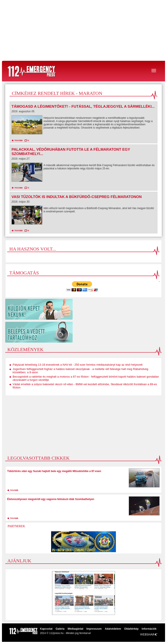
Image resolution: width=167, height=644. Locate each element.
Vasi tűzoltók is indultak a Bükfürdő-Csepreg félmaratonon (77, 197)
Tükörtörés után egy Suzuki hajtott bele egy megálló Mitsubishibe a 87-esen (54, 471)
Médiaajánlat (75, 629)
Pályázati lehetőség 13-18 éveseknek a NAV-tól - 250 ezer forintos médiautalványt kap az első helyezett (78, 365)
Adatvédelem (113, 629)
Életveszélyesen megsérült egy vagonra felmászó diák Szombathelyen (51, 499)
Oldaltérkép (131, 629)
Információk (149, 629)
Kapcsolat (46, 629)
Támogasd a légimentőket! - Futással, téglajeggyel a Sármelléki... (83, 107)
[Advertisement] (83, 30)
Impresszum (94, 629)
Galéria (60, 629)
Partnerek (16, 526)
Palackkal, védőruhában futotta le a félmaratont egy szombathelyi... (71, 152)
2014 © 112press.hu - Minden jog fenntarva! (65, 633)
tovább (18, 140)
